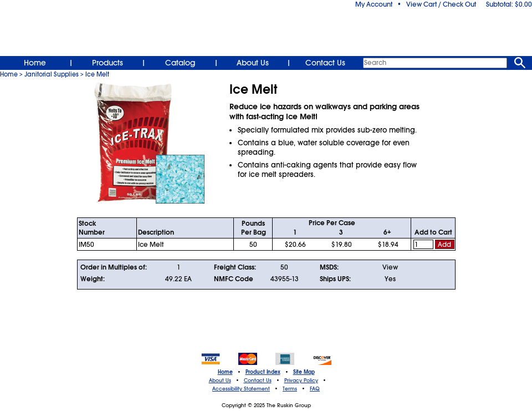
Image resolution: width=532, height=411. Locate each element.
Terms (290, 389)
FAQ (315, 389)
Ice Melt (97, 74)
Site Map (304, 372)
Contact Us (325, 63)
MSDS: (329, 267)
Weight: (93, 279)
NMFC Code (234, 279)
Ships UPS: (335, 279)
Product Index (263, 372)
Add (444, 245)
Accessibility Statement (241, 389)
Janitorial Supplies (52, 74)
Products (108, 63)
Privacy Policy (301, 380)
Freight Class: (235, 267)
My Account (374, 4)
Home (35, 63)
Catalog (180, 63)
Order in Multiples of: (114, 267)
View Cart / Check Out (441, 4)
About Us (253, 63)
